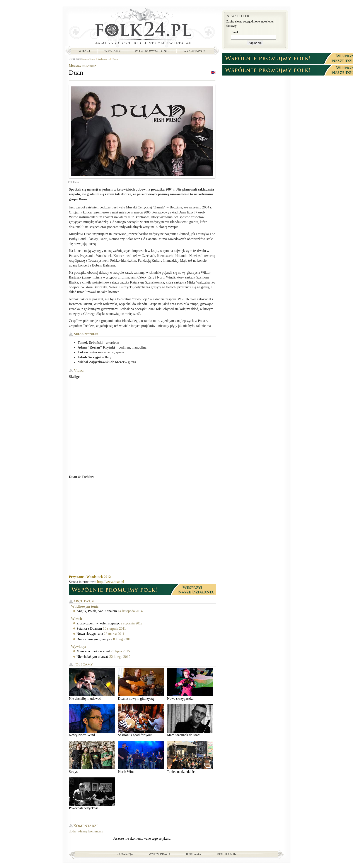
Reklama (194, 854)
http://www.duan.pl (111, 582)
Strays (92, 757)
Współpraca (160, 854)
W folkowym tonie (152, 51)
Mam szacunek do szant (93, 651)
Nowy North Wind (92, 721)
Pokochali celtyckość (92, 794)
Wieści (84, 51)
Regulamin (227, 854)
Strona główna (142, 27)
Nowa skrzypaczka (90, 634)
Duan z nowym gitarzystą (94, 639)
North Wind (141, 757)
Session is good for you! (141, 721)
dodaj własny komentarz (86, 831)
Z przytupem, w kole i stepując (98, 623)
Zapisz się (255, 43)
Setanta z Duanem (89, 628)
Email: (235, 32)
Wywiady (112, 51)
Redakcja (125, 854)
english (213, 72)
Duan (115, 59)
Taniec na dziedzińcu (190, 757)
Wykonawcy (195, 51)
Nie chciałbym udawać (93, 657)
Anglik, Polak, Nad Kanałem (97, 611)
